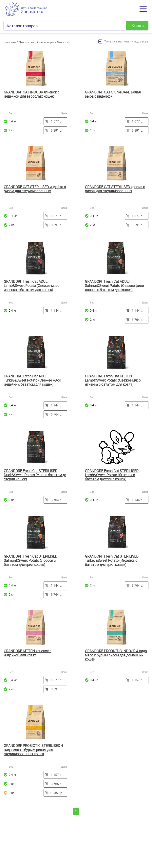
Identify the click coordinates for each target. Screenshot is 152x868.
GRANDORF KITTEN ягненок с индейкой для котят (28, 653)
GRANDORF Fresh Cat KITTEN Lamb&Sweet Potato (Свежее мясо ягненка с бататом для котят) (113, 380)
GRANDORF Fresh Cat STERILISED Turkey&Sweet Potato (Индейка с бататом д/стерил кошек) (112, 560)
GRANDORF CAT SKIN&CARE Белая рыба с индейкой (113, 94)
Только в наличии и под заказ (123, 41)
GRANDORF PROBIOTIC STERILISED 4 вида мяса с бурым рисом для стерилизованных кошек (33, 750)
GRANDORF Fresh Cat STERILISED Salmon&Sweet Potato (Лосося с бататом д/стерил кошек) (31, 560)
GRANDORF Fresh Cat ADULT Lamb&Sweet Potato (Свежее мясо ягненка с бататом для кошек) (32, 286)
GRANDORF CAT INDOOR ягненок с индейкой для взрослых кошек (32, 94)
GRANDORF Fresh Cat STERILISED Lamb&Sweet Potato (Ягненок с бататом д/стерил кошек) (112, 475)
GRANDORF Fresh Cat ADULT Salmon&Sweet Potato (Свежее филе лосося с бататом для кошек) (114, 286)
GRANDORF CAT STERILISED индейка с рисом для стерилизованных (35, 189)
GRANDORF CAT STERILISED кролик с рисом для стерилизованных (115, 189)
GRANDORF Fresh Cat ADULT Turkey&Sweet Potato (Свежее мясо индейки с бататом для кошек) (32, 380)
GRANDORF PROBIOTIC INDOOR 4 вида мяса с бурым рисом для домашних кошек (116, 655)
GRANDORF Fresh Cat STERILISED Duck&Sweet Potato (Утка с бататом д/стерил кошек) (35, 475)
